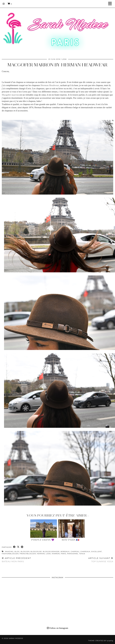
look (48, 554)
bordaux (65, 552)
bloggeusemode (51, 552)
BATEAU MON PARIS (16, 560)
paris (63, 554)
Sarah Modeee (16, 638)
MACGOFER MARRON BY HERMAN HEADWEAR (57, 65)
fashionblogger (10, 554)
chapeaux (85, 552)
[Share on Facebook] (14, 547)
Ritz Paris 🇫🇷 (71, 540)
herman (41, 554)
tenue (82, 554)
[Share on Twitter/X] (18, 547)
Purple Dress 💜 (43, 540)
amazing (9, 552)
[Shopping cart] (10, 4)
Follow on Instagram (57, 628)
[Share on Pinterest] (22, 547)
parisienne (73, 554)
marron (56, 554)
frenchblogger (28, 554)
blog (17, 552)
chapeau (75, 552)
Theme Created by (101, 641)
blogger (25, 552)
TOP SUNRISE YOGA (101, 560)
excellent (97, 552)
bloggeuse (36, 552)
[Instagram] (4, 4)
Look (64, 59)
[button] (111, 4)
